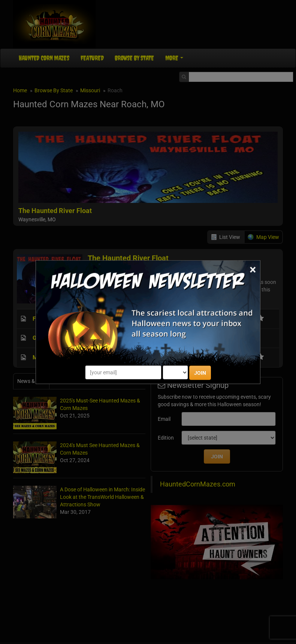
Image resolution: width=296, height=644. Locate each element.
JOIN (200, 373)
